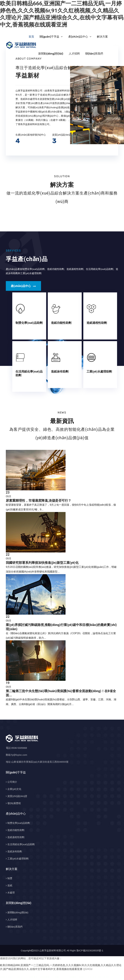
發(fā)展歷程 (14, 803)
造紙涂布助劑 (60, 371)
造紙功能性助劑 (61, 323)
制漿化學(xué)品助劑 (29, 323)
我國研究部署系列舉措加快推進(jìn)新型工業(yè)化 (42, 563)
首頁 (31, 37)
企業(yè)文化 (14, 789)
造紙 (10, 885)
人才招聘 (74, 54)
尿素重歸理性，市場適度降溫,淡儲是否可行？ (39, 501)
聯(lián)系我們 (94, 54)
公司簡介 (12, 782)
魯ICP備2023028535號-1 (90, 950)
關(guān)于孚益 (49, 37)
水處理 (11, 893)
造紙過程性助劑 (97, 323)
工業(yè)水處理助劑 (99, 371)
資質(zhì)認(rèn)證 (17, 796)
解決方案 (102, 37)
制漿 (10, 878)
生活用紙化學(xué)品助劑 (21, 844)
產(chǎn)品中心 (78, 37)
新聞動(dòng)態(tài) (51, 54)
